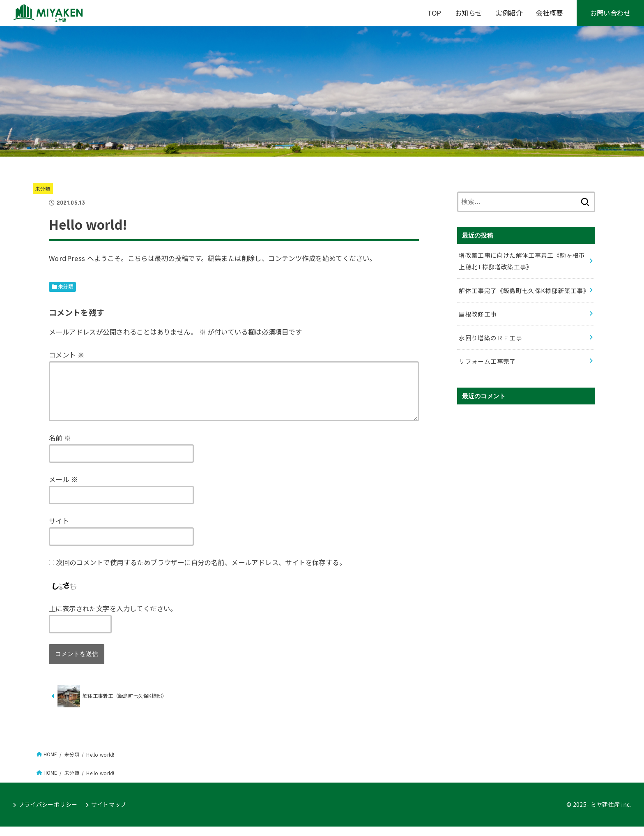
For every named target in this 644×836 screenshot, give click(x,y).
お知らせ (469, 13)
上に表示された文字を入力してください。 (113, 618)
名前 (60, 448)
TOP (434, 13)
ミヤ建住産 (605, 814)
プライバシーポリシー (48, 814)
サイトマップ (109, 814)
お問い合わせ (610, 13)
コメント (67, 355)
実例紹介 (509, 13)
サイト (59, 531)
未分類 (43, 188)
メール (63, 489)
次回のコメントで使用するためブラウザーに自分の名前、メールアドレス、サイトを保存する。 (201, 572)
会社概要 (550, 13)
